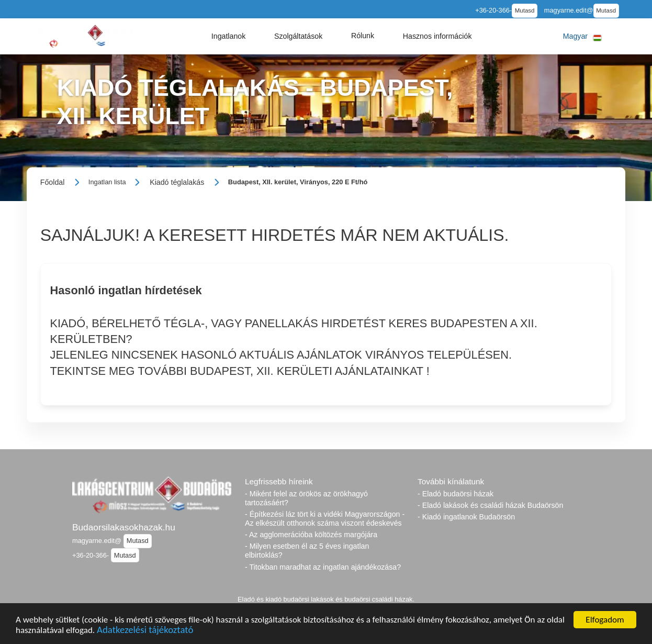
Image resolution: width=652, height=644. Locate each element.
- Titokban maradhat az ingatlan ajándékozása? (323, 567)
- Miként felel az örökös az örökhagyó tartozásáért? (306, 498)
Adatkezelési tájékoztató (145, 631)
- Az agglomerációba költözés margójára (311, 535)
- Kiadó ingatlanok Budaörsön (466, 517)
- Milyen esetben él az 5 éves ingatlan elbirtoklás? (307, 551)
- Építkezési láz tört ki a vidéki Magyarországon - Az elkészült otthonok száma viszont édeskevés (325, 519)
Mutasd (525, 10)
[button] (229, 36)
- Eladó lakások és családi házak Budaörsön (490, 505)
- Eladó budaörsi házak (456, 494)
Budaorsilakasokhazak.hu (124, 527)
